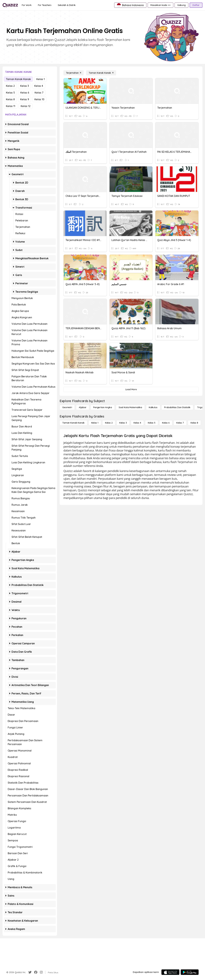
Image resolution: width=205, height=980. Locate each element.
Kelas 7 (39, 93)
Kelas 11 (11, 106)
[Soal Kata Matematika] (130, 407)
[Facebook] (36, 972)
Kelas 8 (10, 99)
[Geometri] (67, 407)
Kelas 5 (10, 93)
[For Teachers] (45, 5)
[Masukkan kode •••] (160, 5)
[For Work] (27, 5)
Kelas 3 (25, 86)
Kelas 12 (26, 106)
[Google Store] (190, 972)
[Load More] (131, 389)
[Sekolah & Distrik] (67, 5)
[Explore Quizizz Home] (10, 5)
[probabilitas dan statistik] (177, 407)
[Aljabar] (83, 407)
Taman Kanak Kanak (18, 79)
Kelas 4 (39, 86)
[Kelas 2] (109, 423)
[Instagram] (41, 972)
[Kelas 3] (123, 423)
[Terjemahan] (74, 73)
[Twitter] (30, 972)
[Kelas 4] (137, 423)
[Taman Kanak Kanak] (101, 73)
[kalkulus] (153, 407)
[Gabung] (181, 5)
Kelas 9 (25, 99)
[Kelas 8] (194, 423)
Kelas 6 (25, 93)
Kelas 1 (41, 79)
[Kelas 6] (166, 423)
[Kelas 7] (180, 423)
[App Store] (170, 972)
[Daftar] (196, 5)
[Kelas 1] (95, 423)
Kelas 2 (10, 86)
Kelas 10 (39, 99)
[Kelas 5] (152, 423)
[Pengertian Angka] (103, 407)
